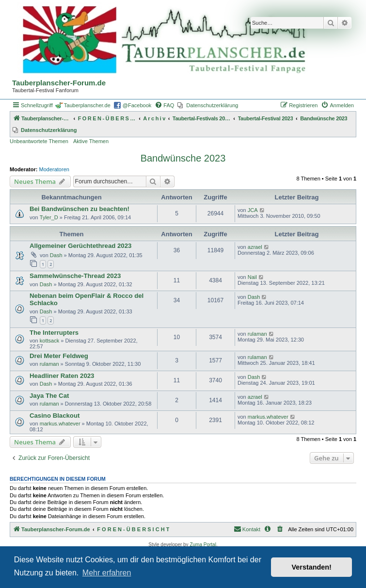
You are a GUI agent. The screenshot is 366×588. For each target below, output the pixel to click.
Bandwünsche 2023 (183, 158)
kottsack (49, 341)
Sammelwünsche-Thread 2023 (75, 276)
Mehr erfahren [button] (107, 573)
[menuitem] (164, 105)
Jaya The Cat (49, 396)
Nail (252, 277)
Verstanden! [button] (312, 567)
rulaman (257, 334)
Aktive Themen (91, 141)
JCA (253, 210)
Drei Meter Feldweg (59, 356)
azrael (255, 247)
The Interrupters (54, 333)
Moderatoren (54, 169)
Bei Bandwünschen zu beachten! (80, 209)
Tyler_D (49, 217)
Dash (56, 255)
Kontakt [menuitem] (247, 529)
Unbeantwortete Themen (39, 141)
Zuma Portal (203, 545)
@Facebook (137, 105)
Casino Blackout (55, 416)
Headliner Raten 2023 (62, 376)
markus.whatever (60, 424)
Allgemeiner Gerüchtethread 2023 (80, 246)
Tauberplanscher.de (87, 105)
